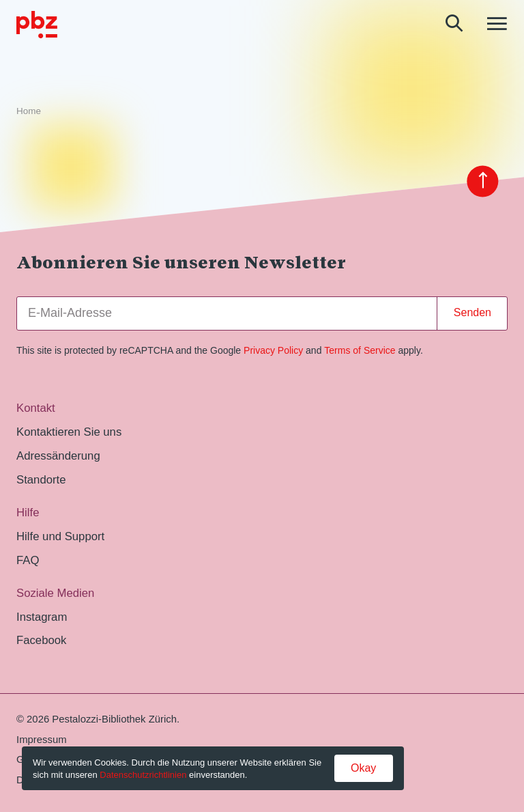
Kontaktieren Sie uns (69, 432)
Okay (363, 768)
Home (29, 111)
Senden (472, 312)
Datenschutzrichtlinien (143, 775)
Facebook (41, 640)
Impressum (42, 740)
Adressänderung (58, 456)
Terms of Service (360, 350)
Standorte (41, 480)
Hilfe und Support (60, 536)
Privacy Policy (273, 350)
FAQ (28, 560)
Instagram (42, 617)
